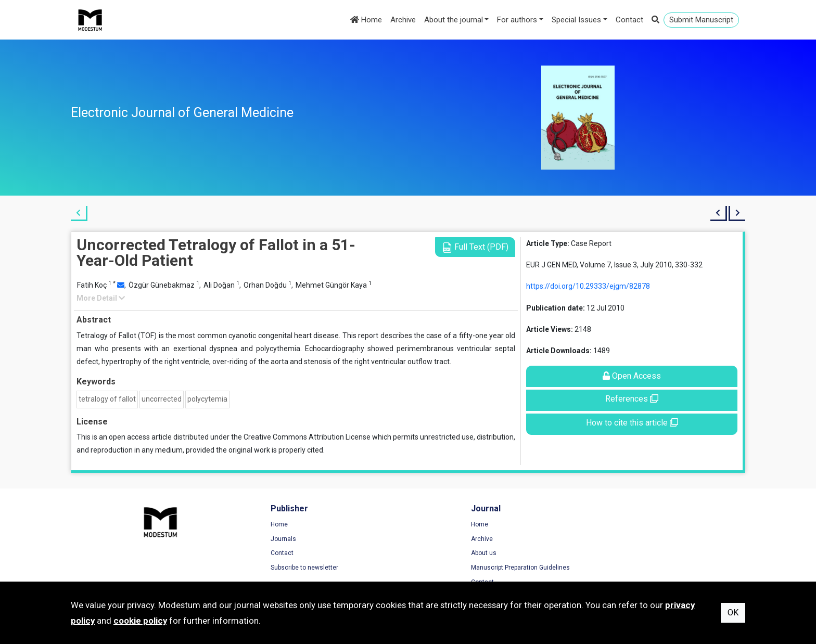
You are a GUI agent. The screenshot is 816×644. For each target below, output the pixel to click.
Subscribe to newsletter (278, 568)
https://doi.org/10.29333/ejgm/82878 (588, 286)
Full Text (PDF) (475, 247)
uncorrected (162, 399)
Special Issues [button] (576, 20)
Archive (403, 20)
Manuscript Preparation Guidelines (468, 568)
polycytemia (207, 399)
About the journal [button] (454, 20)
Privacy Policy (612, 539)
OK (733, 613)
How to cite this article (632, 423)
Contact (629, 20)
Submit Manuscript (701, 20)
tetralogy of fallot (107, 399)
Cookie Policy (611, 553)
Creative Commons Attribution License (307, 437)
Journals (257, 539)
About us (431, 553)
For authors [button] (517, 20)
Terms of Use (611, 525)
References (632, 399)
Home (366, 20)
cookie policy (140, 621)
